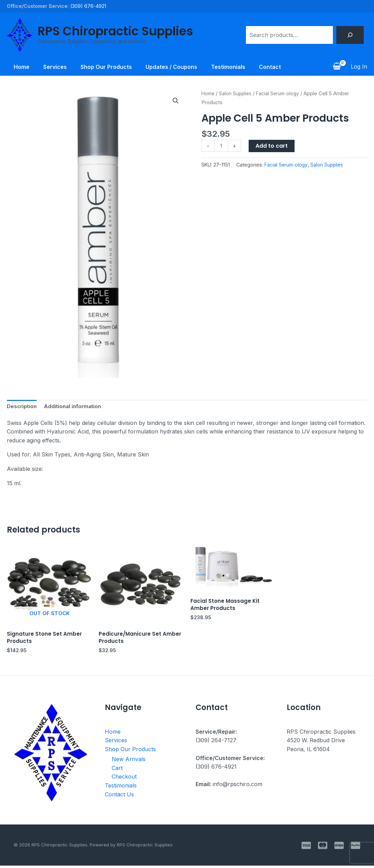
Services (51, 67)
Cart (117, 770)
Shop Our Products (105, 67)
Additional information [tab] (76, 407)
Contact (277, 67)
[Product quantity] (222, 146)
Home (15, 67)
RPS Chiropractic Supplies (115, 31)
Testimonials (232, 67)
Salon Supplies (237, 94)
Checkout (124, 779)
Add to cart (272, 146)
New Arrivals (129, 761)
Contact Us (119, 797)
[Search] (350, 35)
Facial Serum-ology (281, 94)
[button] (175, 101)
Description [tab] (23, 407)
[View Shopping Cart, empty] (337, 67)
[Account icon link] (359, 67)
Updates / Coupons (173, 67)
